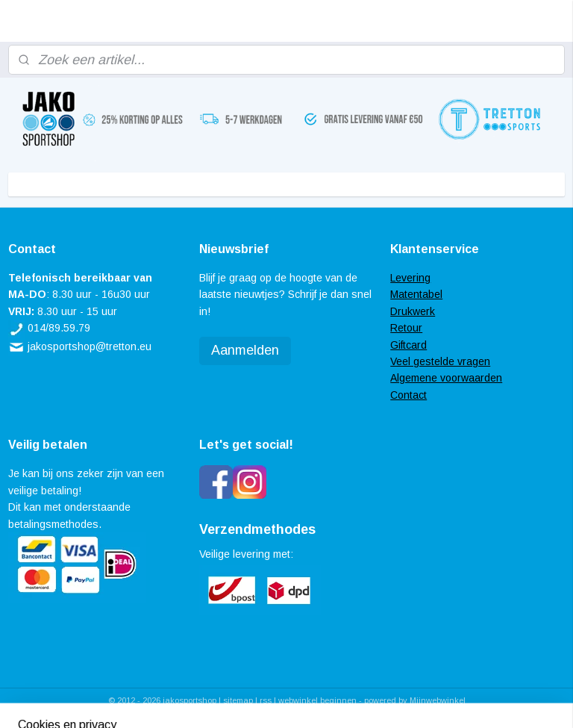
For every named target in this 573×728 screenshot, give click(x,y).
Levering (410, 278)
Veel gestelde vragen (440, 361)
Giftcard (408, 345)
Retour (406, 328)
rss (266, 700)
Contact (408, 395)
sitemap (238, 700)
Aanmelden (245, 350)
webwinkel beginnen (317, 700)
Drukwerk (413, 311)
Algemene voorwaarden (446, 378)
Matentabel (416, 294)
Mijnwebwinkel (438, 700)
